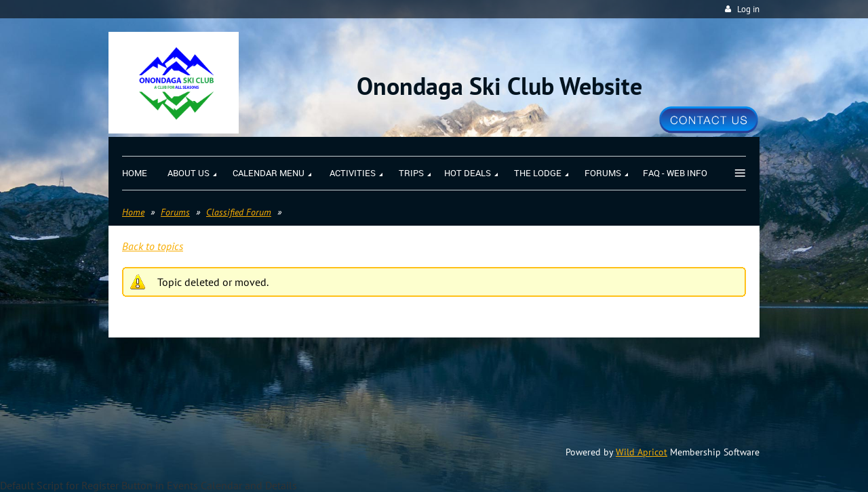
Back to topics (153, 246)
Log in (748, 9)
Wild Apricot (642, 452)
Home (133, 212)
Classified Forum (239, 212)
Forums (175, 212)
